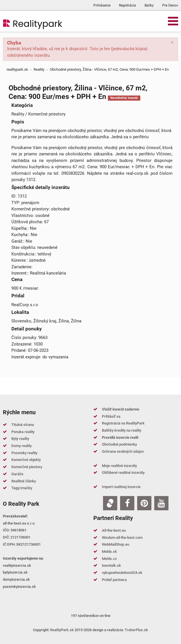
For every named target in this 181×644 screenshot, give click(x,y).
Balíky (149, 5)
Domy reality (21, 446)
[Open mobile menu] (173, 21)
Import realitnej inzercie (121, 487)
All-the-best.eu (114, 530)
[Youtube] (161, 503)
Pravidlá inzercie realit (120, 437)
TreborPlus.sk (136, 630)
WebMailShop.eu (116, 544)
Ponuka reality (23, 432)
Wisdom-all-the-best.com (122, 538)
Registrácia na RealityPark (123, 423)
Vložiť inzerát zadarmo (121, 409)
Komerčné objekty (26, 460)
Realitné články (24, 481)
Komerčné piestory (27, 467)
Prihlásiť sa (111, 416)
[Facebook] (127, 503)
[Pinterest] (144, 503)
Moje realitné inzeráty (119, 466)
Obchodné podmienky (119, 444)
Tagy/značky (22, 488)
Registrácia (127, 5)
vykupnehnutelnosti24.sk (122, 573)
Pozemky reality (24, 453)
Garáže (17, 474)
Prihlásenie (102, 5)
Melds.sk (109, 551)
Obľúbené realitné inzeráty (123, 473)
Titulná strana (23, 425)
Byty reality (20, 439)
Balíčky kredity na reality (122, 430)
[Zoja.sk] (110, 503)
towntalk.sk (111, 565)
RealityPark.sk (62, 630)
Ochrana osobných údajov (123, 451)
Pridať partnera (114, 580)
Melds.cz (109, 559)
